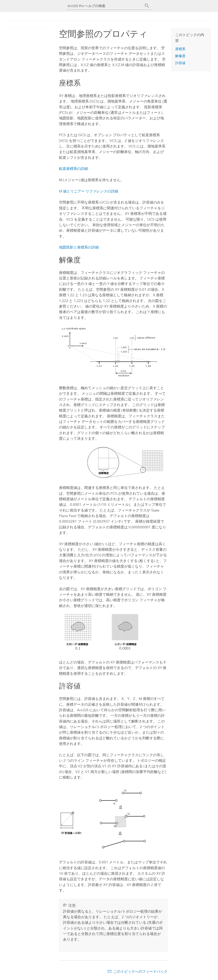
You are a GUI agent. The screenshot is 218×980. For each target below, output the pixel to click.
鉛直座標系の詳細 (73, 169)
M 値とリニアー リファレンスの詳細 (89, 191)
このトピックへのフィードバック (140, 971)
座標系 (180, 49)
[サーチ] (147, 6)
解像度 (180, 56)
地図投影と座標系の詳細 (79, 247)
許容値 (180, 63)
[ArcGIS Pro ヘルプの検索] (105, 6)
